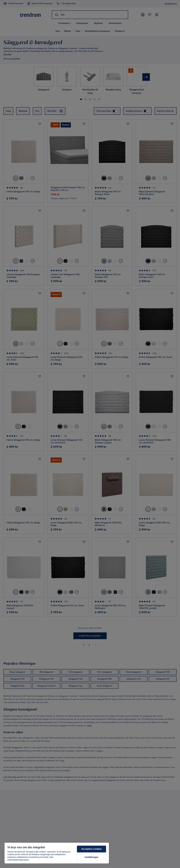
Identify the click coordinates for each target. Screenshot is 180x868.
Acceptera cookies (91, 849)
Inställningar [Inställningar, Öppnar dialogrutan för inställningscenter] (92, 857)
